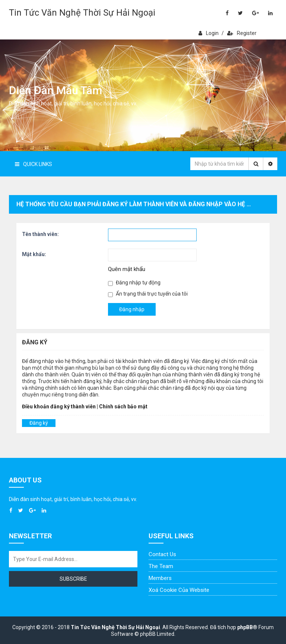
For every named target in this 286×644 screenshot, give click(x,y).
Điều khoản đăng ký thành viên (59, 407)
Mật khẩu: (34, 254)
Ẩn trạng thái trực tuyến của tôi (148, 294)
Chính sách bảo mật (123, 407)
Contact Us (162, 554)
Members (160, 578)
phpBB (245, 627)
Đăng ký (39, 423)
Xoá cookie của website (179, 590)
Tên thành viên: (40, 234)
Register (242, 33)
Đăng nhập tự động (134, 283)
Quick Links (34, 164)
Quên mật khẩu (127, 269)
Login (209, 33)
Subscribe (73, 579)
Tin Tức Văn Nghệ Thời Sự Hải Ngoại (82, 13)
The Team (161, 566)
